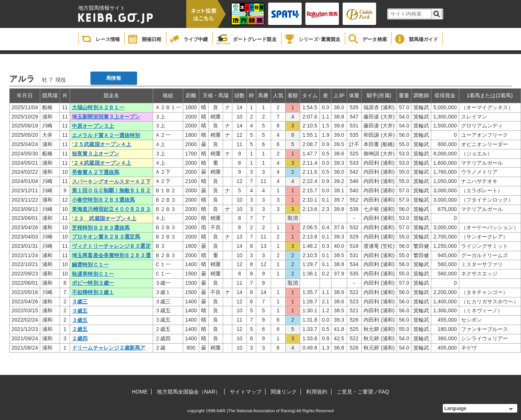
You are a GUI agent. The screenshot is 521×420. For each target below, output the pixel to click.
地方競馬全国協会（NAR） (189, 392)
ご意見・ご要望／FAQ (363, 392)
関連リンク (284, 392)
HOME (140, 392)
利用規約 (317, 392)
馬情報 (113, 78)
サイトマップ (246, 392)
